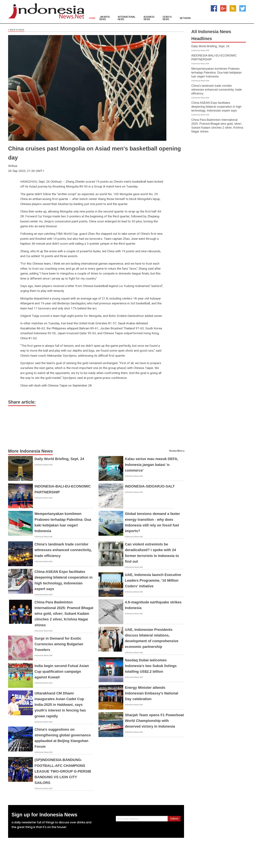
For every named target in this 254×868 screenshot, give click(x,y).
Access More (176, 451)
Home (92, 18)
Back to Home (16, 30)
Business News (149, 18)
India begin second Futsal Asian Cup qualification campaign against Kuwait (62, 671)
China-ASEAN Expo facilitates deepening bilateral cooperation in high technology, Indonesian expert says (216, 107)
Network (185, 18)
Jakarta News (105, 18)
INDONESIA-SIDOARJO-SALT (150, 486)
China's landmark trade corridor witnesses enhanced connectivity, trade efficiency (63, 550)
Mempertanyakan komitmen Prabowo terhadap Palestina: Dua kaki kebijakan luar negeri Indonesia (216, 73)
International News (127, 18)
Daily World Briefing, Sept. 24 (59, 459)
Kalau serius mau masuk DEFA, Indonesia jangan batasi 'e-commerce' (152, 465)
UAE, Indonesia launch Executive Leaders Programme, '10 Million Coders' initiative (153, 580)
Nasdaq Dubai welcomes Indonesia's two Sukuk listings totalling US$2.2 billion (151, 666)
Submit (174, 819)
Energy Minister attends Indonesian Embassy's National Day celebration (152, 693)
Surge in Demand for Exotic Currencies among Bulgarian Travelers (59, 644)
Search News (167, 18)
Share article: (22, 402)
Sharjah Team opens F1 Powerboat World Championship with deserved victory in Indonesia (154, 721)
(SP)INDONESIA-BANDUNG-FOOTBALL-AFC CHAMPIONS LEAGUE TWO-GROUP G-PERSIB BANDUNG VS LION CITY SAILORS (63, 771)
